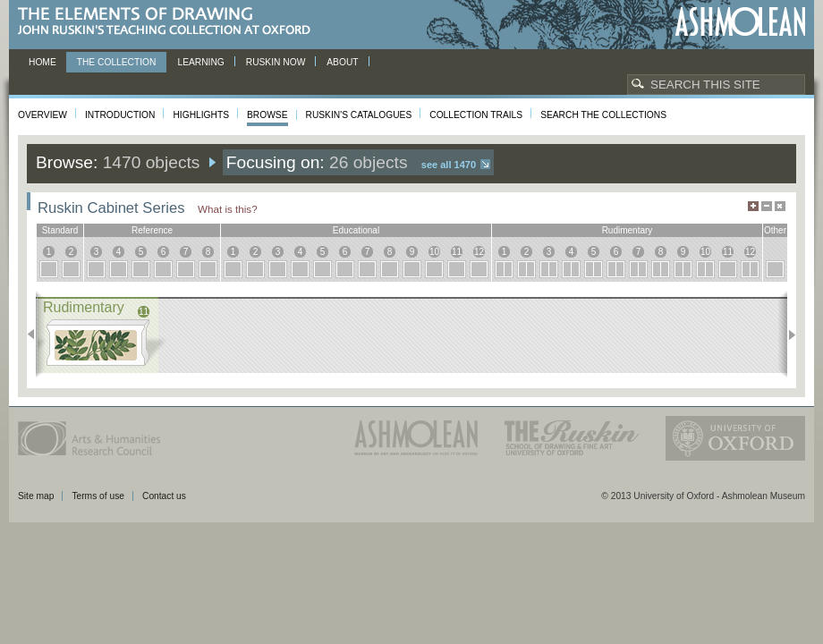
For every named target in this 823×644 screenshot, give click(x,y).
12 (479, 252)
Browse (267, 115)
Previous (36, 335)
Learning (200, 62)
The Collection (117, 62)
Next (787, 335)
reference (152, 230)
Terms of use (98, 496)
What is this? (228, 209)
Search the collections (603, 115)
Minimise (767, 206)
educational (356, 230)
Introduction (120, 115)
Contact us (164, 496)
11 (457, 252)
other (775, 230)
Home (42, 62)
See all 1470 (449, 165)
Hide (780, 206)
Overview (42, 115)
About (342, 62)
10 (434, 252)
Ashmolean (740, 22)
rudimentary (628, 230)
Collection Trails (476, 115)
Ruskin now (276, 62)
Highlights (201, 115)
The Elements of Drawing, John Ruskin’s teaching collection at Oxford (170, 22)
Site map (36, 496)
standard (60, 230)
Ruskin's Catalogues (359, 115)
